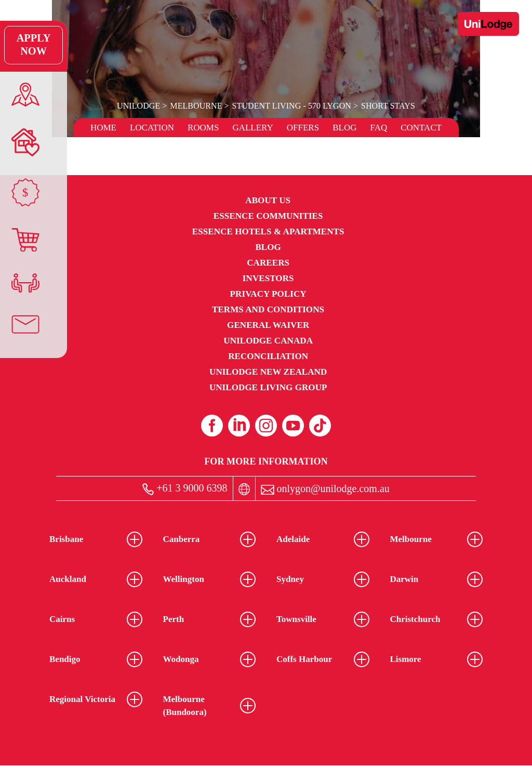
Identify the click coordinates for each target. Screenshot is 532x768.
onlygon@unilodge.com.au (325, 489)
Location (152, 128)
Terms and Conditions (268, 309)
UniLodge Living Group (268, 387)
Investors (268, 278)
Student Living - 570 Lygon (291, 106)
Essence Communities (268, 216)
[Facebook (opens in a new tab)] (212, 426)
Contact (421, 128)
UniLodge (139, 106)
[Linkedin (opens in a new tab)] (239, 426)
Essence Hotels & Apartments (268, 231)
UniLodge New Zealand (268, 372)
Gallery (252, 128)
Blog (344, 128)
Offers (303, 128)
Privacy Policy (268, 294)
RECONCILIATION (268, 356)
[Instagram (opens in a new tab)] (266, 426)
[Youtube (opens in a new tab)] (293, 426)
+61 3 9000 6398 (185, 489)
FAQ (378, 128)
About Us (268, 200)
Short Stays (387, 106)
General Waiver (268, 325)
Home (103, 128)
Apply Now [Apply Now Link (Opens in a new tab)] (23, 45)
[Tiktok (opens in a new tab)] (320, 426)
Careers (268, 263)
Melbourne (197, 106)
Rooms (203, 128)
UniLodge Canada (268, 341)
